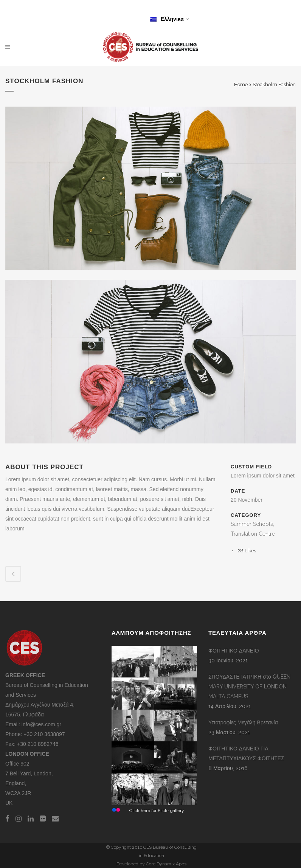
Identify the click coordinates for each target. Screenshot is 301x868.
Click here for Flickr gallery (157, 811)
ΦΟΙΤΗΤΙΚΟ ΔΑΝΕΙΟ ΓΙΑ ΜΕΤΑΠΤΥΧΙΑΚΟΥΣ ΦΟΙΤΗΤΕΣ (246, 753)
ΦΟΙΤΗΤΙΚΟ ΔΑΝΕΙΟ (234, 651)
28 (247, 551)
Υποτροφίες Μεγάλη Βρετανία (243, 722)
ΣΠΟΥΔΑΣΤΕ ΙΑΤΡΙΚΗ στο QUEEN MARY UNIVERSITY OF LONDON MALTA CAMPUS (249, 687)
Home (241, 84)
